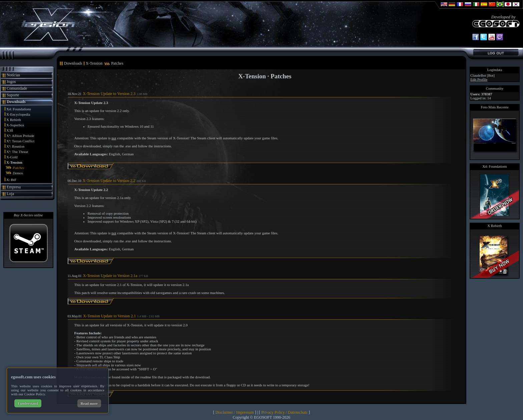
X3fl (10, 130)
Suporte (13, 95)
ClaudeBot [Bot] (482, 75)
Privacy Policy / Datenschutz (284, 412)
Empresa (14, 187)
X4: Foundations (19, 109)
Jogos (11, 82)
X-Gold (12, 157)
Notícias (13, 75)
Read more (89, 403)
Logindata (495, 70)
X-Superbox (15, 125)
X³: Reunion (15, 146)
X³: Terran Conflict (20, 141)
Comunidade (17, 88)
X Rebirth (14, 120)
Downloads (16, 102)
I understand (28, 403)
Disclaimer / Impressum (235, 412)
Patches (19, 168)
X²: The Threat (17, 152)
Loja (10, 194)
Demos (18, 173)
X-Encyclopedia (18, 114)
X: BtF (11, 180)
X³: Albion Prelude (20, 136)
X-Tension (14, 162)
